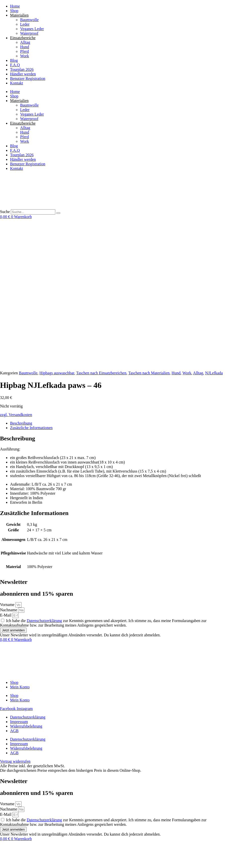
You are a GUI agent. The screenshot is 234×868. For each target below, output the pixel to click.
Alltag (25, 42)
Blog (14, 60)
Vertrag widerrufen (15, 848)
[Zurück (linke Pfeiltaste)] (2, 862)
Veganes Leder (32, 29)
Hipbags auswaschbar (57, 226)
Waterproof (29, 33)
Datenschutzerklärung (44, 473)
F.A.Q (15, 65)
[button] (40, 866)
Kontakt (17, 83)
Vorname (8, 457)
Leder (25, 24)
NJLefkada (214, 226)
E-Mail (6, 468)
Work (25, 56)
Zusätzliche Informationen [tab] (31, 280)
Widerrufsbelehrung (26, 579)
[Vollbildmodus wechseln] (7, 858)
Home (15, 6)
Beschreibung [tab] (21, 276)
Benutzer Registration (28, 79)
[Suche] (58, 213)
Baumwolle (29, 20)
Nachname (9, 463)
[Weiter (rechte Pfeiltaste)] (7, 862)
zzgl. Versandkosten (16, 267)
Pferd (25, 51)
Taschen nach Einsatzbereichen (101, 226)
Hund (25, 47)
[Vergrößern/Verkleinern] (2, 858)
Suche (5, 212)
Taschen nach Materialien (149, 226)
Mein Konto (20, 540)
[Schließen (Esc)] (17, 858)
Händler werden (23, 74)
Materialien (19, 15)
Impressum (19, 574)
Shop (14, 11)
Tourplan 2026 (22, 69)
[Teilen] (12, 858)
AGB (14, 583)
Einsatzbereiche (23, 38)
